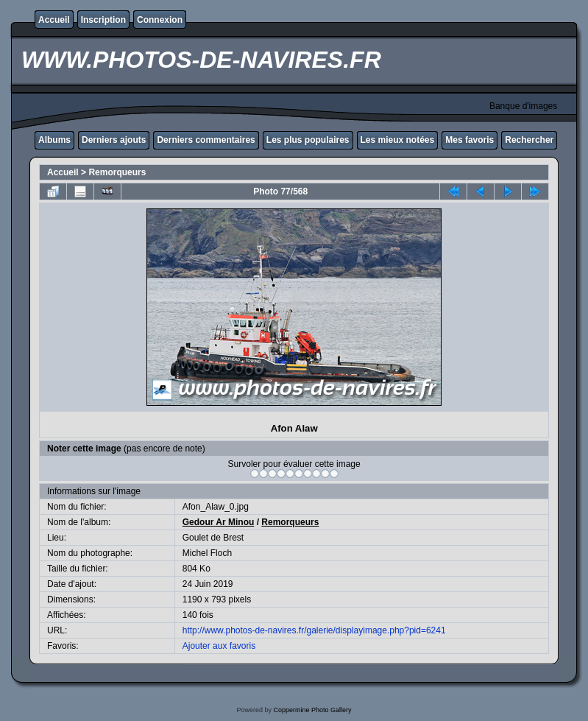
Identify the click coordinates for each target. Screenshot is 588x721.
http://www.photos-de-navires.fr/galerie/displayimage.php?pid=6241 (314, 630)
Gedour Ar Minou (219, 522)
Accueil (54, 20)
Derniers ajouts (114, 140)
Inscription (103, 20)
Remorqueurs (117, 172)
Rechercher (529, 140)
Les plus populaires (308, 140)
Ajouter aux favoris (219, 646)
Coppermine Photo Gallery (312, 710)
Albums (54, 140)
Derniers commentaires (206, 140)
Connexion (160, 20)
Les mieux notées (398, 140)
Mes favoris (470, 140)
